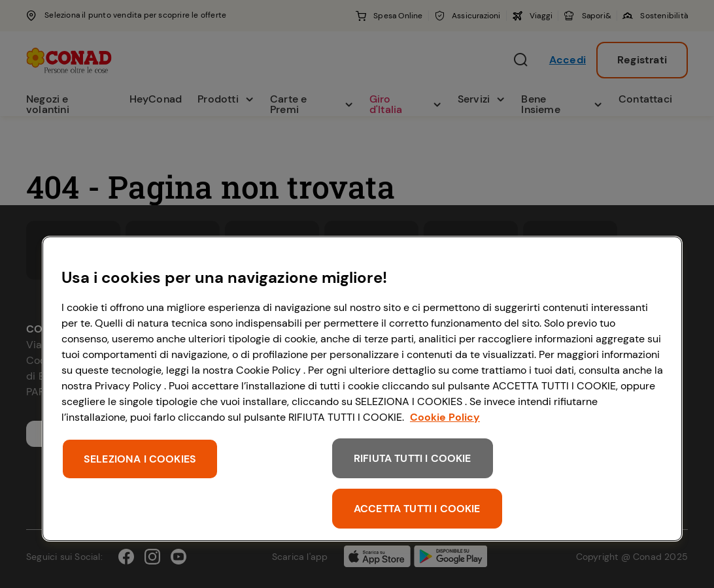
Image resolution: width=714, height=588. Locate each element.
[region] (362, 389)
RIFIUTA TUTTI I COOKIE (413, 458)
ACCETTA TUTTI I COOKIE (417, 509)
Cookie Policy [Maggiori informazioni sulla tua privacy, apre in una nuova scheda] (445, 417)
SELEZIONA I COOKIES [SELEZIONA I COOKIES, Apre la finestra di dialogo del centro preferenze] (140, 459)
